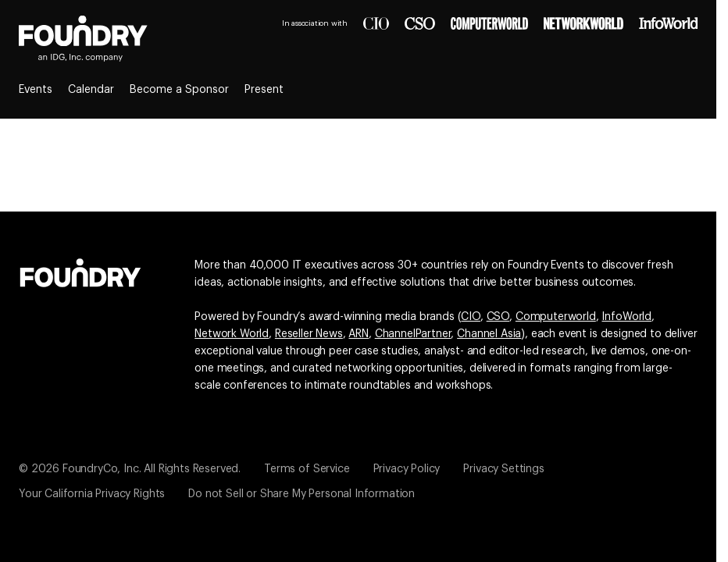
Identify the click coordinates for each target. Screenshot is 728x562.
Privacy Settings (503, 469)
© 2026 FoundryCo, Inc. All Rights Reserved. (130, 469)
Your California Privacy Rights (92, 494)
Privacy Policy (407, 469)
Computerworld (556, 317)
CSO (498, 317)
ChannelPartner (413, 334)
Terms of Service (307, 469)
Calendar (91, 90)
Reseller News (309, 334)
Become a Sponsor (179, 90)
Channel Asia (489, 334)
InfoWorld (626, 317)
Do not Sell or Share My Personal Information (302, 494)
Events (36, 90)
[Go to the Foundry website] (80, 271)
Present (264, 90)
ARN (359, 334)
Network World (232, 334)
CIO (471, 317)
